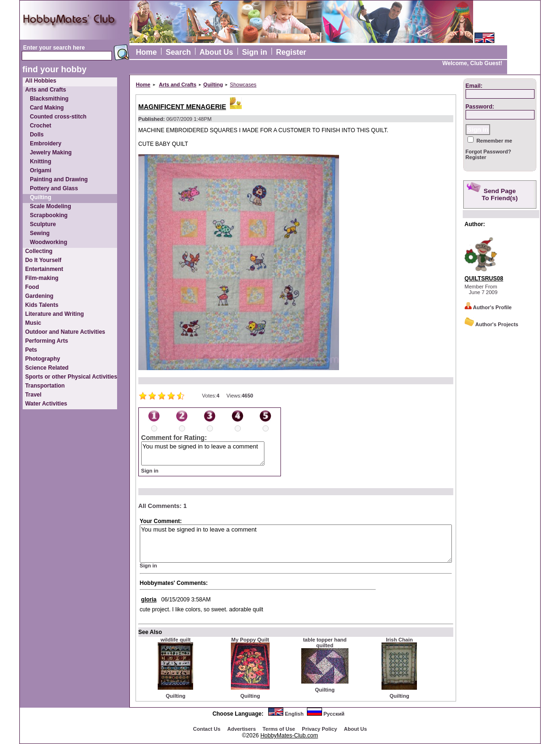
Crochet (40, 126)
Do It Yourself (43, 260)
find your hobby (54, 69)
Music (33, 323)
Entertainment (44, 269)
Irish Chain (399, 640)
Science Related (47, 368)
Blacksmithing (49, 99)
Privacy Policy (319, 729)
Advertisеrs (242, 729)
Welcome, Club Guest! (472, 63)
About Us (216, 52)
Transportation (45, 386)
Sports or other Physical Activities (71, 377)
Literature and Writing (54, 314)
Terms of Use (279, 729)
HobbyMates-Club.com (289, 736)
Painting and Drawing (59, 179)
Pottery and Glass (54, 188)
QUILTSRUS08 (484, 279)
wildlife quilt (176, 640)
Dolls (37, 135)
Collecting (39, 251)
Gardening (39, 296)
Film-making (42, 278)
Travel (33, 395)
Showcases (243, 85)
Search (178, 52)
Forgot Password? (488, 152)
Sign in (254, 52)
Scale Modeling (50, 206)
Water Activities (46, 404)
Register (291, 52)
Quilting (40, 197)
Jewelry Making (51, 152)
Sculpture (43, 224)
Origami (40, 170)
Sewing (40, 233)
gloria (149, 600)
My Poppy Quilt (250, 640)
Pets (31, 350)
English (294, 714)
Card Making (47, 108)
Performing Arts (47, 341)
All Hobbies (41, 81)
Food (32, 287)
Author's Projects (492, 324)
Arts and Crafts (46, 90)
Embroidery (46, 144)
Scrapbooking (49, 215)
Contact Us (207, 729)
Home (146, 52)
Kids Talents (42, 305)
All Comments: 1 (163, 506)
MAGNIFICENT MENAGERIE (182, 107)
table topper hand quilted (325, 643)
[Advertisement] (501, 481)
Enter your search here (54, 48)
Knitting (40, 161)
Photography (42, 359)
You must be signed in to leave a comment (203, 453)
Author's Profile (488, 307)
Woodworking (48, 242)
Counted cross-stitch (58, 117)
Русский (334, 714)
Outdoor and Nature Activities (65, 332)
